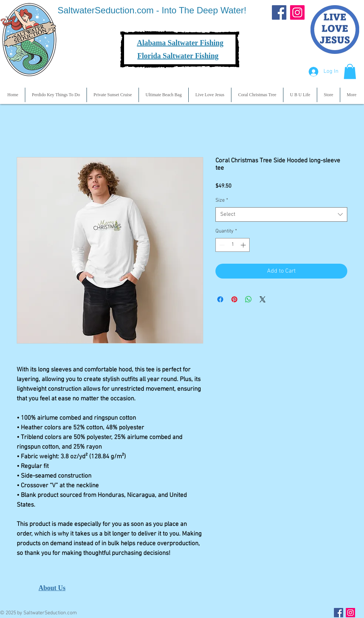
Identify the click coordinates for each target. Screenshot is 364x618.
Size (222, 200)
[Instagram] (297, 12)
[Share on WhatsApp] (248, 299)
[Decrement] (221, 245)
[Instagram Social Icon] (350, 613)
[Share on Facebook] (220, 299)
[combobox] (281, 214)
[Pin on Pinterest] (234, 299)
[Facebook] (279, 12)
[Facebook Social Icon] (339, 613)
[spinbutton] (233, 245)
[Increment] (244, 245)
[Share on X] (263, 299)
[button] (350, 71)
